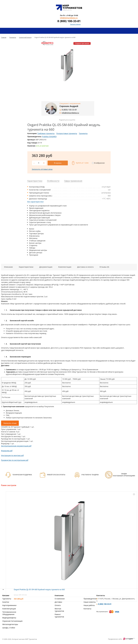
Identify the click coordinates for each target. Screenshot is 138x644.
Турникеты (13, 37)
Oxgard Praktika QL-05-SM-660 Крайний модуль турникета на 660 (39, 589)
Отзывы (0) (104, 267)
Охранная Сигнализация (12, 621)
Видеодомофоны (9, 617)
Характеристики (26, 267)
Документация (46, 267)
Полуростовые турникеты (67, 133)
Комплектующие (9, 608)
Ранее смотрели (9, 485)
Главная (4, 37)
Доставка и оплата (85, 267)
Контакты (87, 608)
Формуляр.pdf (7, 450)
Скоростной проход (25, 37)
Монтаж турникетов (59, 610)
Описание (8, 267)
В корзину (58, 163)
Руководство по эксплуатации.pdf (15, 460)
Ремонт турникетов (59, 615)
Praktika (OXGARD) (49, 137)
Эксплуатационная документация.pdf (16, 446)
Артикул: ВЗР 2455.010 (20, 595)
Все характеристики (35, 201)
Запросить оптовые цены (42, 169)
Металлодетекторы (10, 624)
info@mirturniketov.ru (69, 18)
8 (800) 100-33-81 (69, 21)
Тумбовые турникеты (46, 133)
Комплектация (65, 267)
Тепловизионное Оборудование (9, 613)
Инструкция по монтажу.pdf (12, 455)
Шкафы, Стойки (9, 627)
